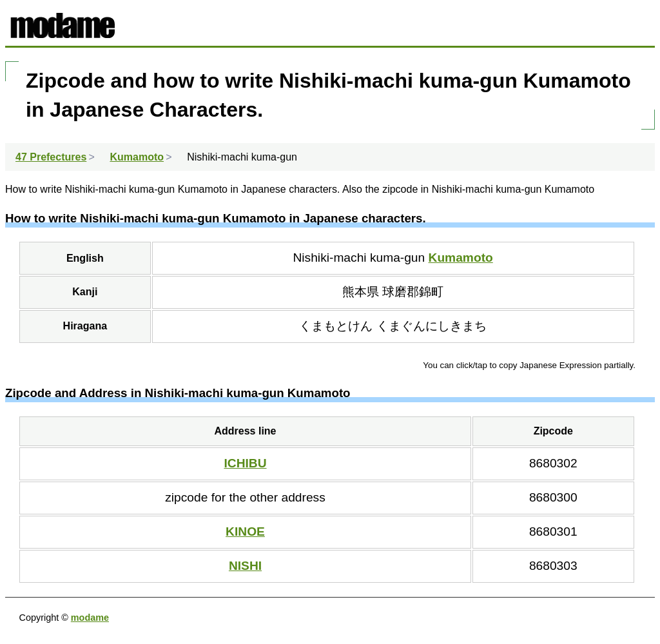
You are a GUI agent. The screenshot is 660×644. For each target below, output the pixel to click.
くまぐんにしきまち (432, 326)
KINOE (245, 532)
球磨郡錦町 (413, 292)
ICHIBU (245, 463)
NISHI (245, 566)
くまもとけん (336, 326)
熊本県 (362, 292)
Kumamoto (461, 258)
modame (90, 618)
